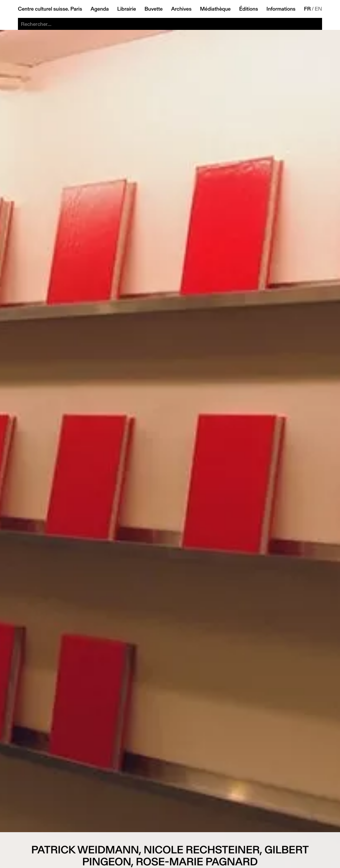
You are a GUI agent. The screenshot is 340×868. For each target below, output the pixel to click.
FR (307, 9)
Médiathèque (215, 9)
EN (318, 9)
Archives (181, 9)
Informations (281, 9)
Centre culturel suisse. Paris (50, 9)
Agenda (100, 9)
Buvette (154, 9)
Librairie (127, 9)
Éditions (249, 9)
